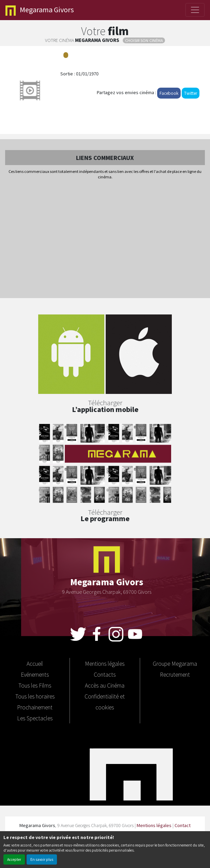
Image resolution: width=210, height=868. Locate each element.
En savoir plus (42, 859)
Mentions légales (105, 663)
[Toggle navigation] (195, 10)
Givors (40, 10)
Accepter (14, 859)
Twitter (191, 93)
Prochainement (35, 707)
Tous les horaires (35, 696)
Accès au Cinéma (105, 685)
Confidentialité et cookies (105, 702)
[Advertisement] (105, 239)
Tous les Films (35, 685)
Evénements (35, 674)
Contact (183, 825)
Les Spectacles (35, 718)
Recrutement (175, 674)
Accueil (35, 663)
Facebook (169, 93)
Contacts (105, 674)
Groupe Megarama (175, 663)
